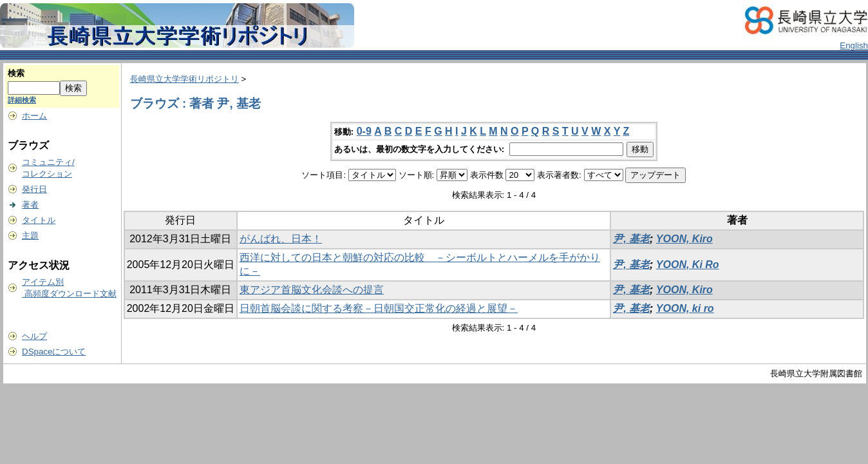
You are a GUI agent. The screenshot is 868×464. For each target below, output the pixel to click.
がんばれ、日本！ (281, 239)
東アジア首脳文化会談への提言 (312, 290)
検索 (16, 73)
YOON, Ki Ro (688, 265)
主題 (30, 236)
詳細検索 (22, 100)
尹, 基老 (631, 239)
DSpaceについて (54, 352)
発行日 (34, 189)
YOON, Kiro (684, 239)
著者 (30, 205)
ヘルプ (34, 336)
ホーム (34, 116)
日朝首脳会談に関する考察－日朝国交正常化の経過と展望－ (379, 308)
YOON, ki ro (685, 308)
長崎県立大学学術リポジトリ (184, 79)
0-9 (364, 131)
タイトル (39, 220)
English (854, 45)
